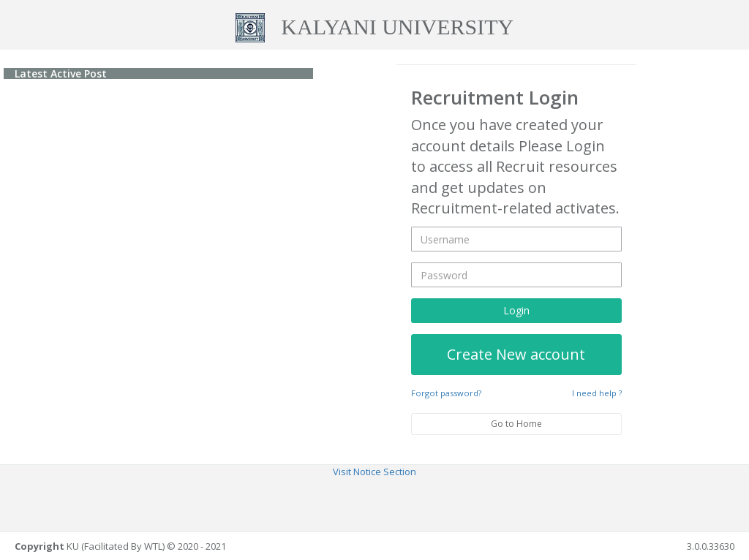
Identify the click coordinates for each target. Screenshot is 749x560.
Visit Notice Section (374, 472)
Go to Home (516, 423)
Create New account (516, 353)
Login (516, 310)
